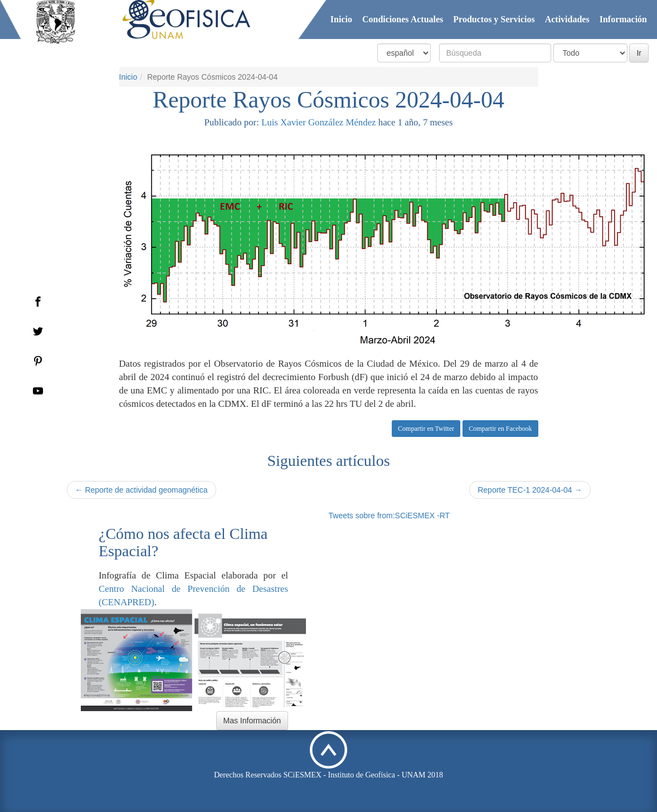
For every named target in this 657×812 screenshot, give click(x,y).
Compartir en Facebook (500, 429)
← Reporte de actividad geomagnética (142, 490)
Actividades (567, 19)
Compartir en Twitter (426, 429)
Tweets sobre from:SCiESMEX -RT (390, 516)
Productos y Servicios (494, 19)
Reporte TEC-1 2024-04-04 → (530, 490)
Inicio (341, 19)
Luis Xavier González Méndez (318, 122)
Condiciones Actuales (403, 19)
